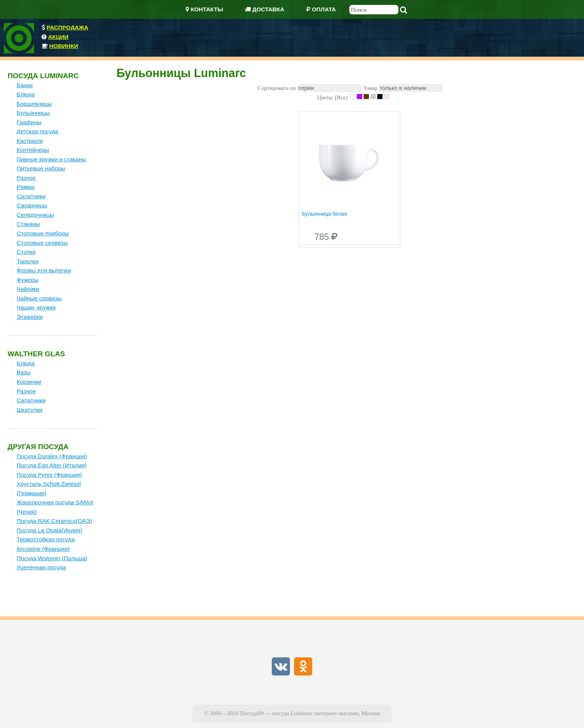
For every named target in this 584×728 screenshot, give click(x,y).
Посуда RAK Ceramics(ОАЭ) (54, 521)
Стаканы (28, 224)
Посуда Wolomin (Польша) (52, 558)
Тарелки (28, 261)
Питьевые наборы (41, 168)
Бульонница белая (325, 214)
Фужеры (28, 280)
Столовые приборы (43, 233)
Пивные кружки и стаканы (51, 159)
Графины (29, 122)
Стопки (26, 252)
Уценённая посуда (41, 567)
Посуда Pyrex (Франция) (49, 475)
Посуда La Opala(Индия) (50, 530)
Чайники (28, 289)
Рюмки (26, 187)
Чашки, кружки (36, 307)
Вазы (24, 372)
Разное (26, 178)
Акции (58, 37)
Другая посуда (38, 447)
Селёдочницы (35, 215)
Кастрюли (30, 141)
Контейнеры (33, 150)
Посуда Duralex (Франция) (52, 456)
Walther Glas (36, 354)
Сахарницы (32, 205)
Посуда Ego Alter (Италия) (52, 465)
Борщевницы (34, 104)
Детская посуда (37, 131)
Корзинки (29, 382)
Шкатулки (29, 410)
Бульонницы (33, 113)
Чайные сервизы (39, 298)
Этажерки (30, 317)
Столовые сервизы (42, 243)
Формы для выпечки (44, 270)
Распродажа (67, 27)
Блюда (26, 94)
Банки (25, 85)
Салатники (31, 196)
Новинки (64, 46)
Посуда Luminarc (43, 76)
